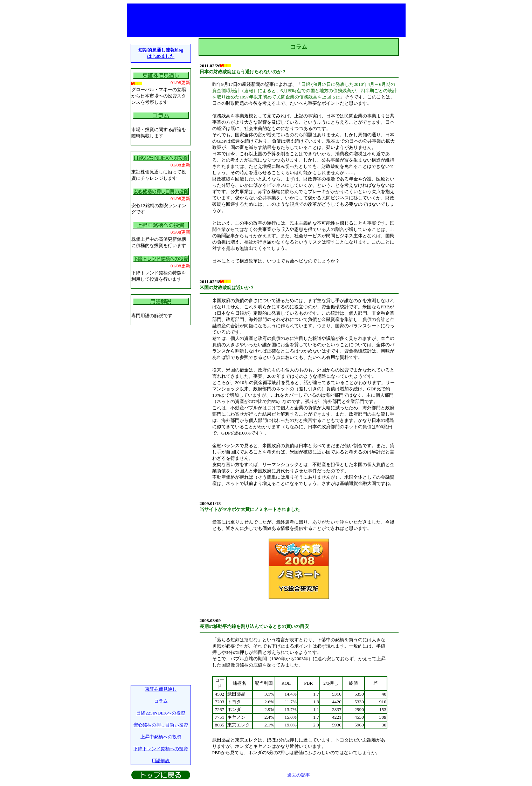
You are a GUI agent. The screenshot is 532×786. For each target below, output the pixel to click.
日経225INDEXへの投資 (161, 713)
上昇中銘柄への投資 (161, 737)
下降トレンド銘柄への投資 (161, 749)
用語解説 (161, 761)
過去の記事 (299, 775)
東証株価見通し (161, 689)
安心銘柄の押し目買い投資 (161, 725)
